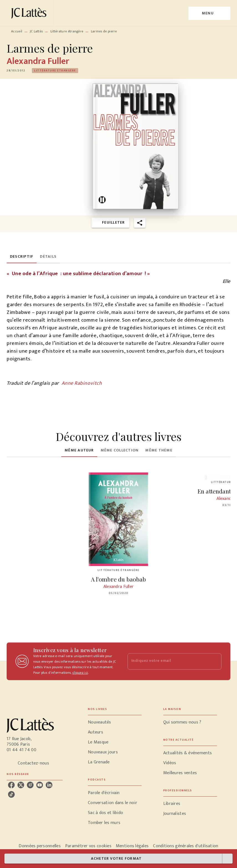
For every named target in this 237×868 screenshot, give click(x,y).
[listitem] (11, 785)
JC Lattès (36, 31)
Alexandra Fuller (38, 61)
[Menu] (209, 13)
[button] (55, 71)
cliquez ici (80, 673)
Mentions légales (132, 846)
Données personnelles (39, 846)
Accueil (17, 31)
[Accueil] (30, 13)
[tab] (22, 257)
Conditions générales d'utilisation (186, 846)
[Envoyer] (215, 661)
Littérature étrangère (67, 31)
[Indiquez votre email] (168, 661)
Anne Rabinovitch (82, 383)
